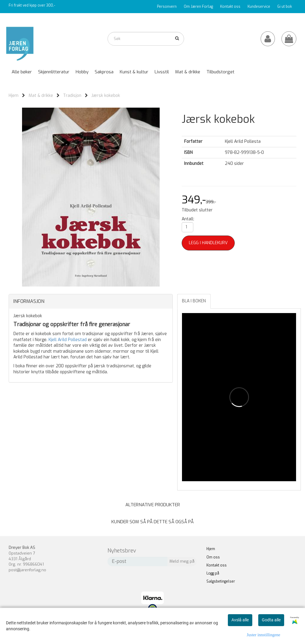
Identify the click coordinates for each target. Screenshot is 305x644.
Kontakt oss (230, 7)
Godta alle (271, 620)
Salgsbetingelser (221, 581)
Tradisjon (72, 96)
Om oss (213, 557)
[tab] (91, 301)
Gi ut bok (285, 7)
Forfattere (283, 19)
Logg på (213, 573)
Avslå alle (240, 620)
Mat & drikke (41, 96)
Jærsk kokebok (106, 96)
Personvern (167, 7)
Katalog (261, 19)
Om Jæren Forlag (198, 7)
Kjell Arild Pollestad (68, 340)
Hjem (14, 96)
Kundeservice (259, 7)
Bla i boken (194, 301)
